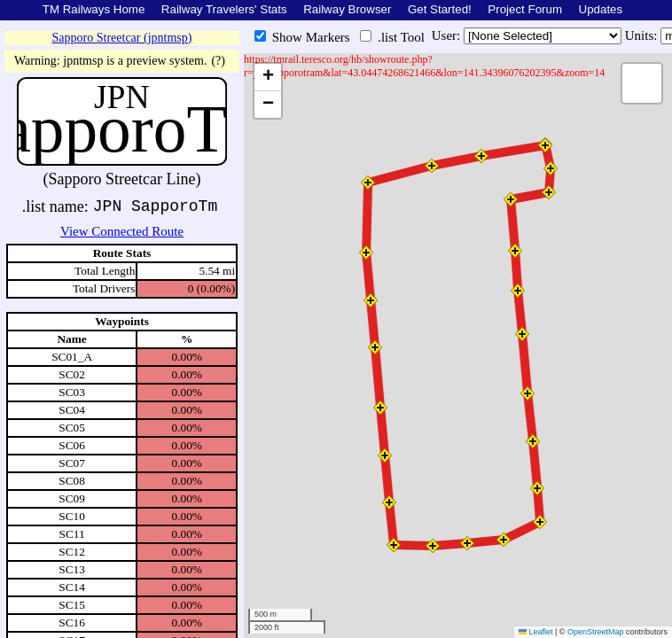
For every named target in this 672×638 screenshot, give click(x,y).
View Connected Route (122, 231)
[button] (545, 145)
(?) (218, 61)
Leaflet (536, 632)
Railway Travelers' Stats (224, 9)
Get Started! (440, 9)
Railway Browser (347, 9)
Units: (643, 35)
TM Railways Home (94, 9)
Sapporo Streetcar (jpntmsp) (122, 38)
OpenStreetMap (596, 632)
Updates (601, 9)
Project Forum (525, 9)
